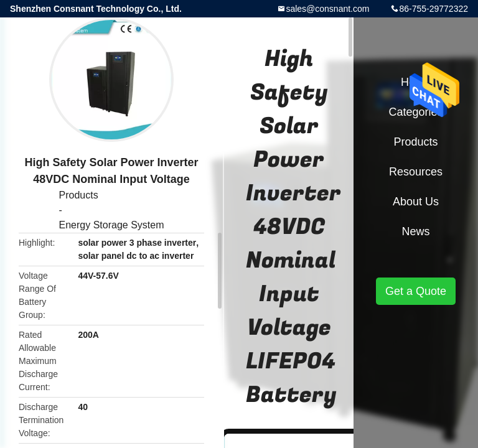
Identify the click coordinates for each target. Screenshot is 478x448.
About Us (416, 202)
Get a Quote (416, 291)
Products (79, 195)
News (415, 231)
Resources (416, 172)
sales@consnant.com (327, 9)
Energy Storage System (112, 225)
